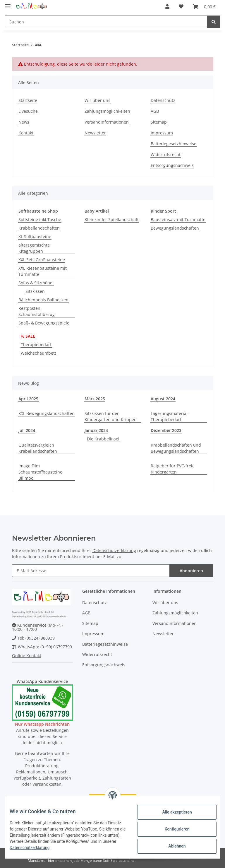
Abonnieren (191, 571)
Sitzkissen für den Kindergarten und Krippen (111, 416)
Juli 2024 (27, 430)
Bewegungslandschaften (175, 228)
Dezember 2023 (166, 430)
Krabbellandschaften (39, 228)
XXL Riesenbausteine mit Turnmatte (43, 271)
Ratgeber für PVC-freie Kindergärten (173, 469)
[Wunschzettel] (181, 6)
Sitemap (159, 122)
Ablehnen (172, 846)
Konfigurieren (172, 829)
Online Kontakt (27, 656)
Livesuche (28, 111)
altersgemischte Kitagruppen (34, 248)
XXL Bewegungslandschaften (47, 413)
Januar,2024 (96, 430)
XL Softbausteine (35, 236)
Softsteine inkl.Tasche (40, 219)
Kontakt (26, 133)
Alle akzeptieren (172, 812)
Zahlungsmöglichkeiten (107, 111)
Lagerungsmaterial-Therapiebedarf (170, 416)
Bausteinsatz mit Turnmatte (178, 219)
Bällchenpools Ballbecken (43, 300)
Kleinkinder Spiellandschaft (112, 219)
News (24, 122)
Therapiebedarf (36, 345)
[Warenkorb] (204, 6)
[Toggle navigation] (8, 4)
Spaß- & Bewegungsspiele (44, 323)
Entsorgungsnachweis (172, 165)
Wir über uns (97, 100)
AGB (155, 111)
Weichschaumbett (38, 353)
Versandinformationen (107, 122)
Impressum (162, 133)
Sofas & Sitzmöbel (36, 283)
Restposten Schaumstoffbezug (37, 311)
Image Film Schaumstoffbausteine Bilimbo (40, 472)
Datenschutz (163, 100)
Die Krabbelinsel (103, 439)
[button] (167, 6)
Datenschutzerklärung (114, 550)
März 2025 (95, 399)
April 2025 (28, 399)
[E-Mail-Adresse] (91, 571)
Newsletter (95, 133)
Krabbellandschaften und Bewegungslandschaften (176, 448)
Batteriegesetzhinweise (174, 144)
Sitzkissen (35, 291)
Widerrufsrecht (166, 154)
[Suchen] (106, 22)
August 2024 (163, 399)
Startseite (28, 100)
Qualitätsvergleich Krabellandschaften (38, 448)
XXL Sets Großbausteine (42, 260)
